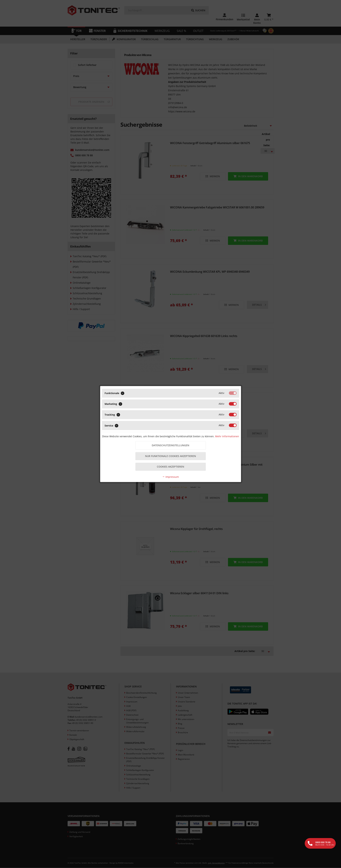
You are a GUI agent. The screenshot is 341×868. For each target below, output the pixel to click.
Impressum (171, 477)
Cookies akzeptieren (170, 467)
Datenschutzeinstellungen (170, 445)
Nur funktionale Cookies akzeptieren (170, 456)
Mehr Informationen (227, 436)
